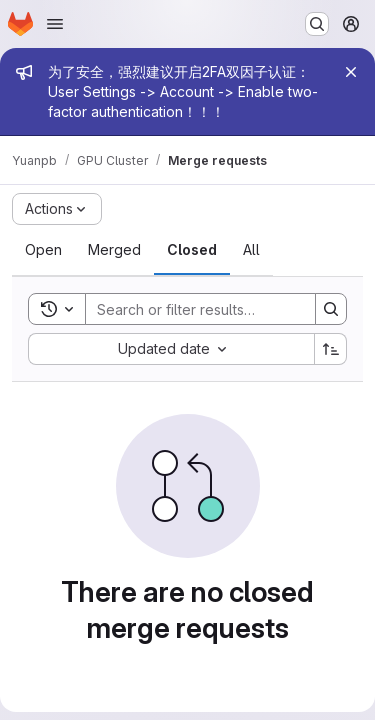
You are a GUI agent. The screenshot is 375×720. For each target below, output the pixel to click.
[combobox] (171, 349)
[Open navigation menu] (55, 24)
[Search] (217, 309)
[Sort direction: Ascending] (331, 349)
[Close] (351, 72)
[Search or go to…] (317, 24)
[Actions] (57, 209)
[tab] (43, 250)
